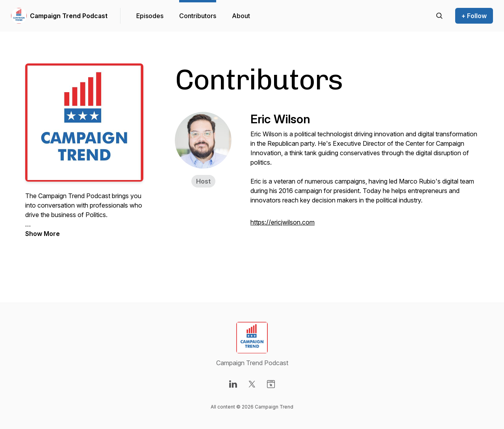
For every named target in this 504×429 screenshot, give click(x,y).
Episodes (150, 16)
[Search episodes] (439, 16)
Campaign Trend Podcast (69, 16)
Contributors (198, 16)
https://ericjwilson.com (283, 222)
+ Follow (474, 16)
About (241, 16)
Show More (43, 234)
